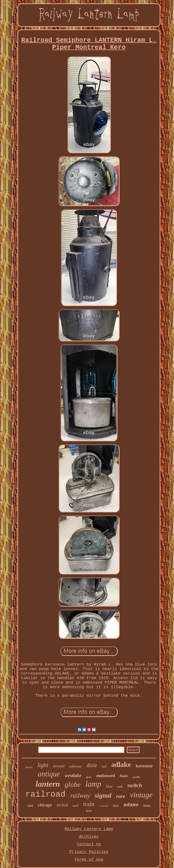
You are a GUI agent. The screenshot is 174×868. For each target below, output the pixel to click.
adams (131, 805)
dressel (59, 766)
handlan (29, 767)
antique (49, 774)
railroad (45, 795)
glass (89, 777)
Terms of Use (89, 860)
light (43, 765)
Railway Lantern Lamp (89, 829)
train (89, 804)
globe (73, 784)
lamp (93, 784)
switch (135, 785)
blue (109, 786)
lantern (48, 784)
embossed (106, 776)
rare (121, 796)
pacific (136, 777)
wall (75, 806)
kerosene (144, 766)
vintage (141, 795)
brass (147, 806)
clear (116, 806)
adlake (121, 764)
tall (104, 766)
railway (80, 795)
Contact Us (89, 844)
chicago (45, 805)
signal (103, 795)
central (104, 806)
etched (62, 805)
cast (30, 806)
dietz (92, 765)
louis (124, 776)
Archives (89, 837)
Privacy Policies (89, 852)
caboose (75, 766)
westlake (73, 775)
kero (89, 811)
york (120, 787)
